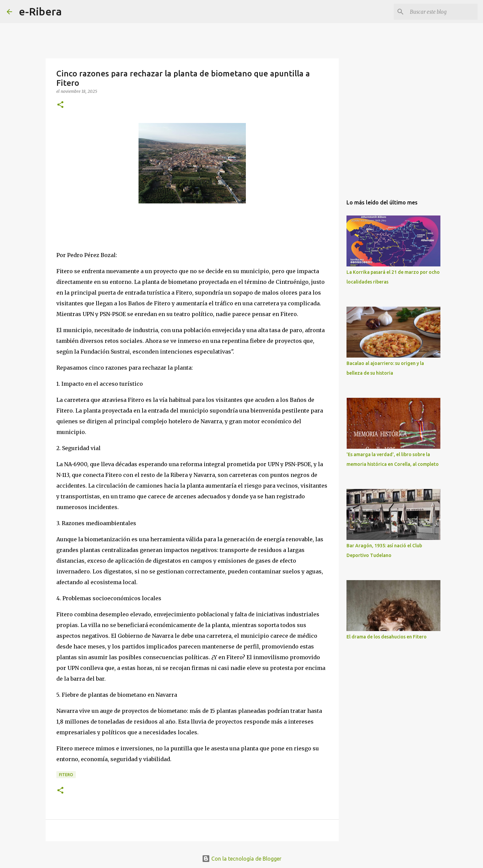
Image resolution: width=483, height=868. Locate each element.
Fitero (66, 775)
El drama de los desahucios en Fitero (387, 637)
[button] (60, 105)
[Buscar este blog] (442, 12)
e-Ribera (40, 11)
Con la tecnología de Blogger (242, 859)
